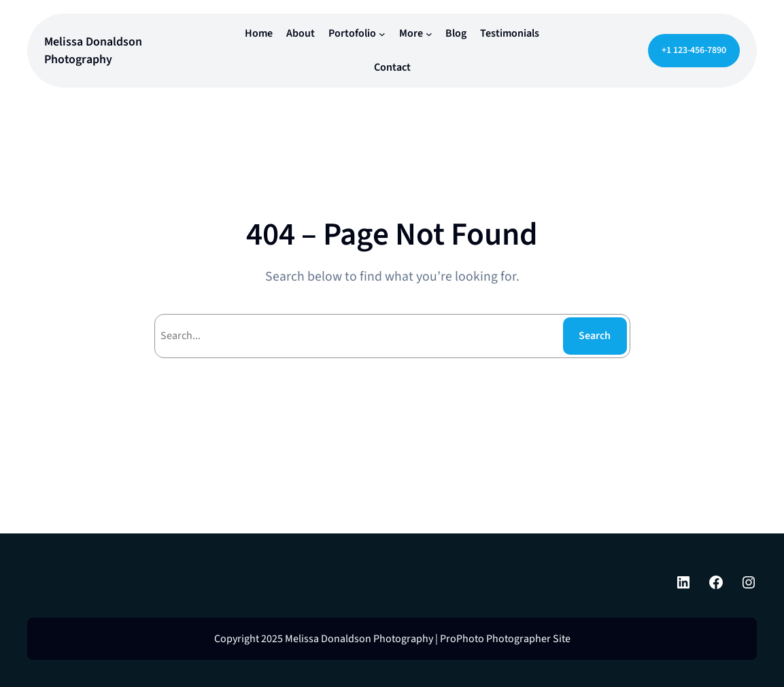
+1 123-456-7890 (694, 50)
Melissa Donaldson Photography (93, 50)
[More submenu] (429, 34)
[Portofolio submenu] (382, 34)
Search (595, 336)
